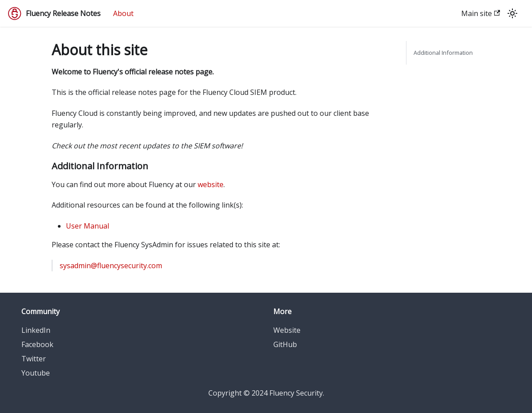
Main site (481, 13)
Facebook (37, 344)
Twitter (34, 359)
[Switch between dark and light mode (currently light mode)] (512, 13)
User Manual (87, 226)
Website (287, 330)
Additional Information (443, 53)
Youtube (36, 373)
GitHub (285, 344)
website (211, 184)
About (123, 13)
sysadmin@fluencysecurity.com (111, 266)
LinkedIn (36, 330)
